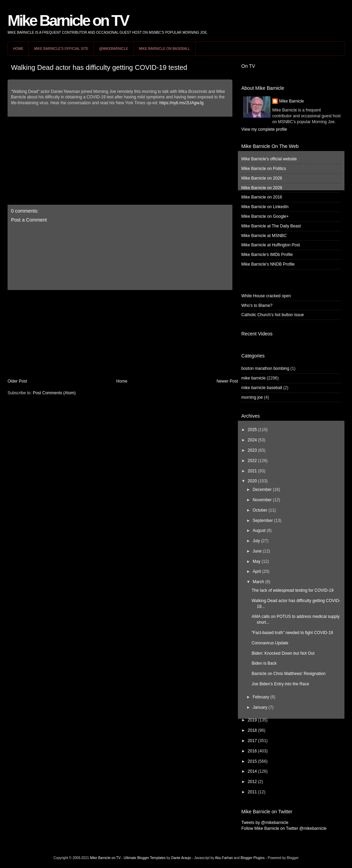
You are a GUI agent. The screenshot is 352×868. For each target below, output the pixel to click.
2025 (252, 430)
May (257, 561)
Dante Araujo (181, 858)
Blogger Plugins (253, 858)
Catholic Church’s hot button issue (273, 315)
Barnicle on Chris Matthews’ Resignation (289, 674)
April (257, 571)
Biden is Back (264, 663)
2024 (252, 440)
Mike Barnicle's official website (269, 159)
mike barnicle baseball (262, 388)
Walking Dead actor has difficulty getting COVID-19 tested (99, 67)
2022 (252, 461)
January (260, 707)
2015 (252, 761)
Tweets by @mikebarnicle (265, 823)
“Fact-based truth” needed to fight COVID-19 (292, 633)
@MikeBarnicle (114, 49)
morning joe (252, 397)
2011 (252, 792)
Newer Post (227, 381)
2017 (252, 741)
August (259, 531)
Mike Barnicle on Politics (264, 169)
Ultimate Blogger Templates (145, 858)
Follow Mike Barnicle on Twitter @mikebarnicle (284, 828)
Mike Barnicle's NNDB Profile (268, 264)
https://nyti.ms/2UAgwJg (182, 103)
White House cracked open (266, 296)
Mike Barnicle (291, 101)
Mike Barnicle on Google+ (265, 216)
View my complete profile (264, 129)
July (256, 541)
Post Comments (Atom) (54, 393)
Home (18, 49)
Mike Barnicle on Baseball (164, 49)
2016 (252, 751)
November (262, 500)
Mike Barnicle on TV (68, 20)
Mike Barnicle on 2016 (262, 197)
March (258, 582)
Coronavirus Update (270, 643)
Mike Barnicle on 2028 (262, 188)
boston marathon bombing (265, 368)
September (263, 521)
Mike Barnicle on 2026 (262, 178)
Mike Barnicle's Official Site (61, 49)
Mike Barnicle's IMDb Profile (267, 255)
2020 (252, 481)
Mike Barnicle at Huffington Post (271, 245)
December (262, 490)
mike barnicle (254, 378)
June (257, 551)
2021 (252, 471)
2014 (252, 771)
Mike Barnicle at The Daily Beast (271, 226)
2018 (252, 730)
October (260, 510)
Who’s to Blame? (257, 306)
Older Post (17, 381)
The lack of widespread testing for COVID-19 (293, 590)
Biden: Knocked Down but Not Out (283, 653)
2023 (252, 450)
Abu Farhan (224, 858)
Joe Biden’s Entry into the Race (280, 684)
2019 (252, 720)
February (261, 697)
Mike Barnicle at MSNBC (264, 236)
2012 (252, 782)
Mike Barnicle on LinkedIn (265, 207)
